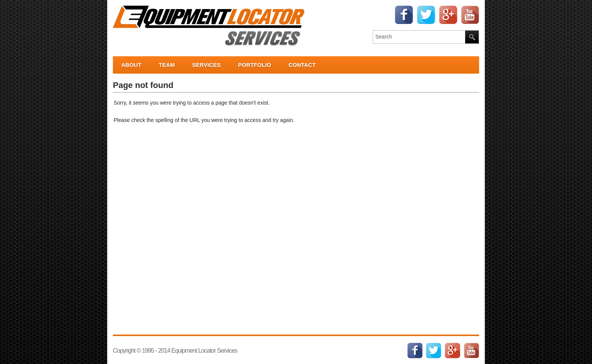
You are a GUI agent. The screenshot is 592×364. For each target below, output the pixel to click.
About (131, 65)
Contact (302, 65)
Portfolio (254, 65)
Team (167, 65)
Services (207, 65)
